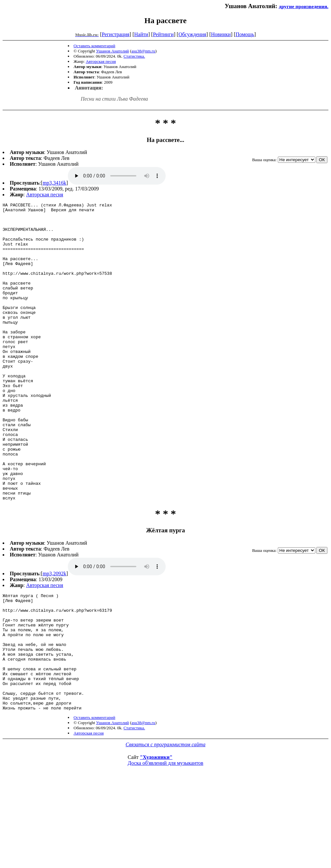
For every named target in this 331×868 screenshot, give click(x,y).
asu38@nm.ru (143, 51)
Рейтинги (163, 34)
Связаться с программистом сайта (165, 827)
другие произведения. (304, 6)
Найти (141, 34)
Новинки (221, 34)
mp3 (117, 176)
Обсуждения (192, 34)
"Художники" (156, 840)
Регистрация (116, 34)
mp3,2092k (54, 633)
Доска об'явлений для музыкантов (166, 846)
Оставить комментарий (95, 46)
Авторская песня (101, 61)
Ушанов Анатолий (113, 51)
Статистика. (134, 56)
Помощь (245, 34)
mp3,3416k (54, 183)
